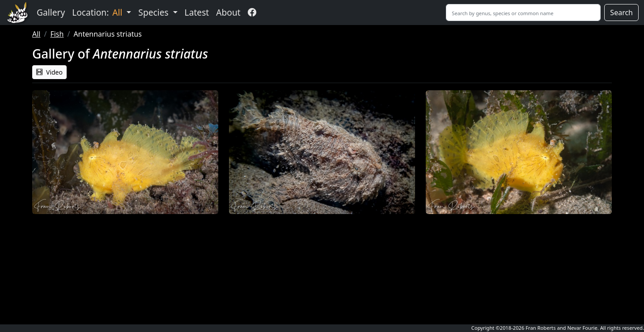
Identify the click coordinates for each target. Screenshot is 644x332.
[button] (125, 152)
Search (621, 13)
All (36, 34)
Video (49, 72)
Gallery (51, 12)
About (228, 12)
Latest (197, 12)
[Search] (523, 13)
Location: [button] (98, 12)
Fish (57, 34)
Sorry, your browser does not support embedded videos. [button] (125, 268)
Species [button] (154, 12)
